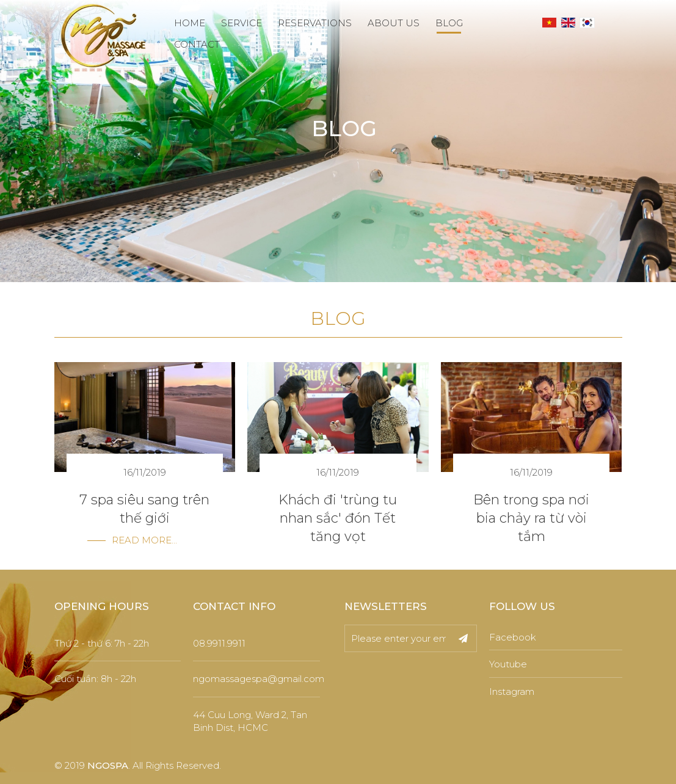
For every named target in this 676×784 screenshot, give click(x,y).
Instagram (512, 691)
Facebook (513, 637)
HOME (190, 23)
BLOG (449, 23)
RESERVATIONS (315, 23)
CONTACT (197, 44)
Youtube (508, 664)
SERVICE (242, 23)
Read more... (144, 540)
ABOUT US (394, 23)
